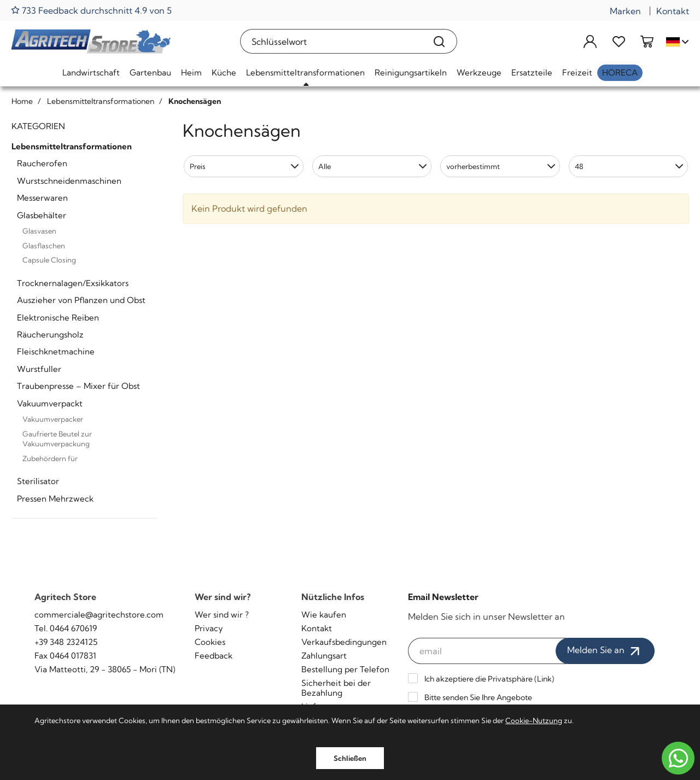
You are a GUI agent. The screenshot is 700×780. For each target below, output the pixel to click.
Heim (191, 72)
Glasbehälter (42, 215)
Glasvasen (39, 231)
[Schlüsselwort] (331, 41)
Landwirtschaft (91, 72)
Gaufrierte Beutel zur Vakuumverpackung (57, 439)
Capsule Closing (49, 260)
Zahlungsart (324, 656)
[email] (488, 651)
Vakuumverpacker (53, 419)
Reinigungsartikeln (411, 72)
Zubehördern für (50, 458)
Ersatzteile (532, 72)
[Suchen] (439, 41)
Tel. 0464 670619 (66, 628)
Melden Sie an (605, 651)
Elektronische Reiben (58, 318)
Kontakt (673, 11)
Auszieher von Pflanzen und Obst (81, 300)
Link (544, 679)
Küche (224, 72)
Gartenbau (150, 72)
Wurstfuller (39, 369)
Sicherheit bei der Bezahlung (336, 688)
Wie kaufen (324, 615)
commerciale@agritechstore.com (99, 615)
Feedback (214, 656)
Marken (625, 11)
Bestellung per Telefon (345, 669)
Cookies (210, 642)
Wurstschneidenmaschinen (69, 181)
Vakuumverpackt (50, 403)
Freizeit (577, 72)
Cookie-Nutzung (534, 720)
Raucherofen (42, 163)
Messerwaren (42, 198)
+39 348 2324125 (66, 642)
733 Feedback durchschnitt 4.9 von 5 (91, 10)
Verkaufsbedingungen (344, 642)
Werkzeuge (479, 72)
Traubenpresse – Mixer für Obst (78, 386)
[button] (244, 166)
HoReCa (620, 72)
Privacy (209, 628)
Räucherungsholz (50, 334)
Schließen (350, 758)
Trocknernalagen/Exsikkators (73, 283)
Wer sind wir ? (222, 615)
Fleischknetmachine (56, 351)
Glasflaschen (44, 246)
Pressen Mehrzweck (55, 499)
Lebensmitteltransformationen (305, 72)
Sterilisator (38, 481)
